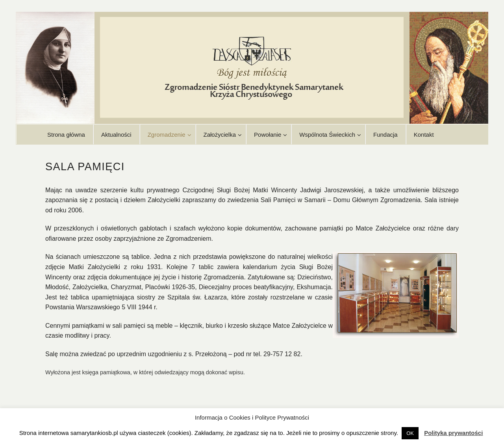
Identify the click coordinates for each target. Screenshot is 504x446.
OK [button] (410, 433)
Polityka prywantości (453, 433)
